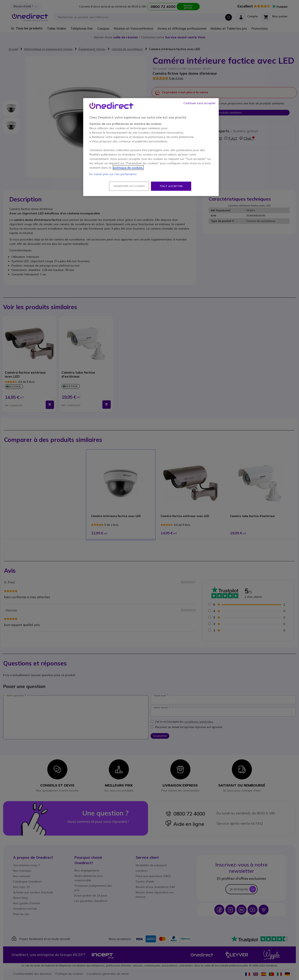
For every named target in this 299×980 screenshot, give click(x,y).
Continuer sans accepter (200, 103)
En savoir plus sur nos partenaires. (113, 174)
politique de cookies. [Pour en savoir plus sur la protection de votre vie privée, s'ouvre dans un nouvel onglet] (128, 168)
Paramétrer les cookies (129, 186)
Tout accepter (171, 186)
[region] (151, 147)
